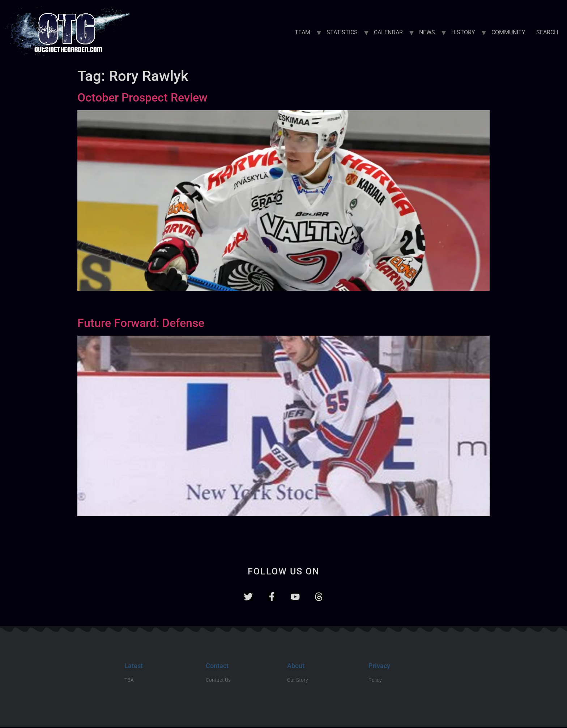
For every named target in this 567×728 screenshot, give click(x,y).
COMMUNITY (508, 32)
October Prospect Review (142, 98)
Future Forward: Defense (141, 323)
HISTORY (463, 32)
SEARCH (547, 32)
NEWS (427, 32)
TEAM (302, 32)
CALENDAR (388, 32)
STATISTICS (342, 32)
